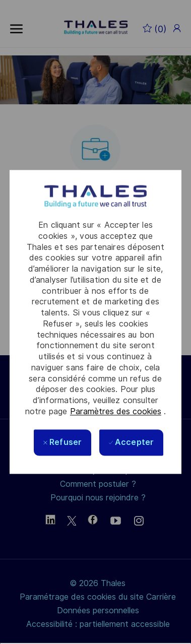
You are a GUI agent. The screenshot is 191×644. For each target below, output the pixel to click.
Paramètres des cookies (116, 411)
